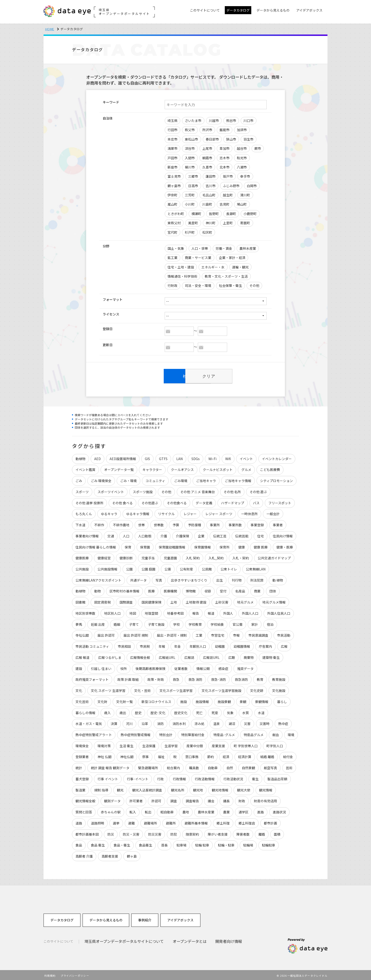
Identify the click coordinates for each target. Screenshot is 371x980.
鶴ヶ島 (132, 855)
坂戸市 (228, 176)
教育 (260, 678)
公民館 (207, 567)
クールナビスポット (218, 468)
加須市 (242, 130)
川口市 (248, 121)
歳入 (107, 711)
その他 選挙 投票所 (89, 501)
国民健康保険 (152, 601)
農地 (186, 811)
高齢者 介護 (84, 855)
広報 (284, 645)
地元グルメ (245, 601)
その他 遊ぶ (258, 490)
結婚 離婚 (267, 756)
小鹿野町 (250, 214)
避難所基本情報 (196, 822)
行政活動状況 (233, 777)
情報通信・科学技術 (182, 276)
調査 (174, 800)
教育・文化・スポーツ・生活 (226, 276)
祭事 (146, 756)
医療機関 (170, 590)
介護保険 (182, 534)
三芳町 (190, 195)
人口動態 (145, 534)
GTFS (163, 457)
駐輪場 (248, 844)
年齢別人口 (198, 645)
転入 (133, 811)
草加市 (225, 148)
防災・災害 (131, 833)
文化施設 (279, 689)
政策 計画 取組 (128, 678)
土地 (174, 601)
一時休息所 (249, 512)
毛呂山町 (209, 195)
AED (97, 457)
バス (256, 501)
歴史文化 (181, 711)
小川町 (190, 204)
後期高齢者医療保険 (151, 667)
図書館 (80, 601)
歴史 (138, 711)
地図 (133, 612)
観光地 (198, 789)
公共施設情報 (107, 567)
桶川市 (190, 167)
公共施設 (82, 567)
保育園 (145, 545)
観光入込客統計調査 (147, 789)
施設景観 (224, 700)
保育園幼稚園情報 (172, 545)
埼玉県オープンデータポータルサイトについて (124, 940)
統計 (79, 766)
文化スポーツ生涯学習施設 (221, 689)
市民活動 (284, 634)
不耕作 (99, 523)
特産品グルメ (254, 733)
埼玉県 (172, 121)
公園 (129, 567)
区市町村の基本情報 (124, 590)
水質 (246, 711)
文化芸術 (82, 700)
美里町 (193, 223)
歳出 (123, 711)
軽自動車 (167, 811)
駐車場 (181, 844)
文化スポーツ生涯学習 (176, 689)
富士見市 (174, 176)
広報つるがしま (110, 656)
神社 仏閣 (104, 756)
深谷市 (190, 148)
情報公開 (203, 667)
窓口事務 (192, 756)
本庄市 (172, 139)
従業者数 (181, 667)
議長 (226, 800)
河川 (129, 722)
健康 (242, 545)
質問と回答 (84, 811)
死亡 (199, 711)
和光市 (242, 158)
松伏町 (207, 232)
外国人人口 (250, 612)
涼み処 (199, 722)
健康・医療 (285, 545)
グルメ (246, 468)
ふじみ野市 (231, 186)
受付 (223, 590)
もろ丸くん (84, 512)
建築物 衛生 (271, 656)
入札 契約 (193, 556)
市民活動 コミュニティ (92, 645)
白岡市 (252, 186)
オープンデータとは (190, 940)
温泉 (216, 722)
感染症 (223, 667)
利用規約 (50, 974)
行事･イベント (138, 777)
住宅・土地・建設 (181, 267)
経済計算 (245, 756)
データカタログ (62, 919)
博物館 (191, 590)
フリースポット (280, 501)
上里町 (228, 223)
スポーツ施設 (143, 490)
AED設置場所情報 (123, 457)
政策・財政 (156, 678)
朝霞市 (207, 158)
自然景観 (248, 766)
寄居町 (245, 223)
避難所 (171, 822)
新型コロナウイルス (157, 700)
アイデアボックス (180, 919)
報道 (211, 612)
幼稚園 (220, 645)
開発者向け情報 (229, 940)
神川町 (211, 223)
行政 (161, 777)
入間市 (190, 158)
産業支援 (218, 744)
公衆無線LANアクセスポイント (98, 579)
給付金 (288, 756)
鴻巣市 (172, 148)
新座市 (172, 167)
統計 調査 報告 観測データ (110, 766)
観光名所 (178, 789)
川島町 (207, 204)
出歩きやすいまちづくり (189, 579)
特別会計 (166, 733)
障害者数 (243, 833)
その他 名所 (232, 490)
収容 (208, 590)
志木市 (225, 158)
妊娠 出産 (98, 623)
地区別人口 (112, 612)
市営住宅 (218, 634)
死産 (215, 711)
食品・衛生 (122, 844)
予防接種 (194, 523)
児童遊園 (170, 556)
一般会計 (273, 512)
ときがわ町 (176, 214)
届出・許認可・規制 (172, 634)
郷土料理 (223, 822)
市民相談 (124, 645)
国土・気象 (176, 248)
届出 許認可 (106, 634)
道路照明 (97, 822)
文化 (79, 689)
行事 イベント (108, 777)
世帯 (142, 523)
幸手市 (245, 176)
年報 (162, 645)
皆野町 (214, 214)
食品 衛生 (98, 844)
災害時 (265, 722)
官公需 (238, 623)
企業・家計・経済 (232, 258)
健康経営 (104, 556)
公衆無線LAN (256, 567)
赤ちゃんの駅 (111, 811)
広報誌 (189, 656)
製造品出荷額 (278, 777)
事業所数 (235, 523)
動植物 (80, 457)
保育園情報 (203, 545)
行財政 (172, 285)
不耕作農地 (121, 523)
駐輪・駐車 (226, 844)
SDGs (196, 457)
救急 (176, 678)
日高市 (193, 186)
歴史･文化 (158, 711)
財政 (242, 800)
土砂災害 (222, 601)
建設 (79, 667)
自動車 (213, 766)
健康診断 (126, 556)
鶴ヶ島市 (174, 186)
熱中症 (283, 722)
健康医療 (82, 556)
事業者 (278, 523)
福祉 (161, 756)
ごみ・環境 (128, 479)
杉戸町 (190, 232)
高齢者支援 (110, 855)
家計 (255, 623)
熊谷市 (231, 121)
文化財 (102, 700)
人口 (126, 534)
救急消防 (241, 678)
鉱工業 (172, 258)
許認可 (157, 800)
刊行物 (237, 579)
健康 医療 (261, 545)
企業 (201, 534)
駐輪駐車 (269, 844)
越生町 (228, 195)
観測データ (112, 800)
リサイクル (167, 512)
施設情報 (202, 700)
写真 (159, 579)
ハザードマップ (233, 501)
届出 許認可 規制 (136, 634)
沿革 (145, 722)
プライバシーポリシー (75, 974)
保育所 (225, 545)
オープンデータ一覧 (119, 468)
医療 (152, 590)
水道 (261, 711)
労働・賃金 (224, 248)
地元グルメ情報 (274, 601)
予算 (176, 523)
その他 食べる (122, 501)
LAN (179, 457)
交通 (111, 534)
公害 (168, 567)
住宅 (261, 534)
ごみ (79, 479)
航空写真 (271, 766)
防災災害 (155, 833)
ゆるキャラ (109, 512)
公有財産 (186, 567)
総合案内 (174, 766)
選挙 (116, 822)
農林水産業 (248, 248)
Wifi (228, 457)
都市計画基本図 (87, 833)
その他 (254, 285)
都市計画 (271, 822)
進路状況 (279, 811)
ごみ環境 (181, 479)
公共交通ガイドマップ (274, 556)
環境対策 (104, 744)
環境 (291, 733)
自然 (230, 766)
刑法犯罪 (257, 579)
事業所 (215, 523)
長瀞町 (231, 214)
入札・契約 (241, 556)
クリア (211, 374)
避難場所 (150, 822)
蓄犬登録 (82, 777)
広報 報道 (82, 656)
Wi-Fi (212, 457)
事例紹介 (145, 919)
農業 (226, 811)
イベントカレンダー (277, 457)
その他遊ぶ (150, 501)
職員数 (194, 766)
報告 (196, 612)
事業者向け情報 (87, 534)
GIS (148, 457)
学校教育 (195, 623)
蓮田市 (211, 176)
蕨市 (258, 148)
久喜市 (207, 167)
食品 (79, 844)
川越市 (214, 121)
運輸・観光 (240, 267)
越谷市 (242, 148)
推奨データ (245, 667)
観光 (120, 789)
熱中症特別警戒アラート (94, 733)
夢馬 (79, 623)
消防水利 (179, 722)
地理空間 (152, 612)
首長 (164, 844)
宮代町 (172, 232)
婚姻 (117, 623)
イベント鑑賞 (85, 468)
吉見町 (225, 204)
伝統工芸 (220, 534)
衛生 (255, 777)
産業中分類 (195, 744)
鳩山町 (242, 204)
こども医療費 (270, 468)
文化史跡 (257, 689)
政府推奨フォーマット (92, 678)
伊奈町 (172, 195)
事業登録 (257, 523)
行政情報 (179, 777)
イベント (247, 457)
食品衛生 (146, 844)
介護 (164, 534)
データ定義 (204, 501)
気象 (230, 711)
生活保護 (149, 744)
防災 (111, 833)
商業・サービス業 (198, 258)
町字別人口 (275, 744)
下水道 (80, 523)
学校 (177, 623)
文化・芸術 (142, 689)
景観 (243, 700)
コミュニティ (156, 479)
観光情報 (266, 789)
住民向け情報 (283, 534)
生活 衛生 (126, 744)
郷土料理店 (247, 822)
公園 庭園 (149, 567)
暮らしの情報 (85, 711)
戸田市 (172, 158)
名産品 (240, 590)
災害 (247, 722)
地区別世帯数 (85, 612)
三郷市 (193, 176)
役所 (124, 667)
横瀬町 (196, 214)
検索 (160, 374)
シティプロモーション (276, 479)
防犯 (174, 833)
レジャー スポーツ (219, 512)
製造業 (80, 789)
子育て (134, 623)
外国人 (228, 612)
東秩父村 (174, 223)
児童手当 (148, 556)
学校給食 (217, 623)
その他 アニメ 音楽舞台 (198, 490)
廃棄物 (249, 656)
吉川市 (211, 186)
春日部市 (212, 139)
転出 (148, 811)
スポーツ (82, 490)
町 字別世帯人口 (246, 744)
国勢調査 (126, 601)
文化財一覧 (124, 700)
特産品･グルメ (224, 733)
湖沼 (232, 722)
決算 (114, 722)
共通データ (138, 579)
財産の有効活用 (266, 800)
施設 (184, 700)
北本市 (225, 167)
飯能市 (225, 130)
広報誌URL (211, 656)
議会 (211, 800)
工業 (199, 634)
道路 (79, 822)
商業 (257, 590)
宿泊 (270, 623)
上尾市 (207, 148)
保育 (128, 545)
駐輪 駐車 (202, 844)
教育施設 (279, 678)
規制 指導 (101, 789)
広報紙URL (167, 656)
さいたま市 (193, 121)
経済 (226, 756)
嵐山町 (172, 204)
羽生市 (248, 139)
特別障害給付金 (193, 733)
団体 (273, 590)
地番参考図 (175, 612)
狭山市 (231, 139)
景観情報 (262, 700)
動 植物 (278, 579)
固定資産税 (102, 601)
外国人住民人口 (279, 612)
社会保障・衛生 (230, 285)
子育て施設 (156, 623)
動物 (97, 590)
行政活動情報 (205, 777)
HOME (50, 29)
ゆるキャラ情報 (138, 512)
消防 (160, 722)
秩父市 (190, 130)
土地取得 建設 (196, 601)
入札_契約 (216, 556)
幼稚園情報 (242, 645)
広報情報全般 (140, 656)
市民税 (145, 645)
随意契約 (192, 833)
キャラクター (152, 468)
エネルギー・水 (213, 267)
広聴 (232, 656)
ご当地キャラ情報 (238, 479)
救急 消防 (195, 678)
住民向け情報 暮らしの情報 (96, 545)
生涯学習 (171, 744)
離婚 (262, 833)
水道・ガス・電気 (89, 722)
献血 (276, 733)
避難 (132, 822)
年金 (177, 645)
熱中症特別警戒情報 (136, 733)
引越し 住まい (101, 667)
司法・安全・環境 (198, 285)
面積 (277, 833)
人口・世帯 (200, 248)
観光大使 (244, 789)
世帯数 (159, 523)
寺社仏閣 (82, 634)
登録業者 (82, 756)
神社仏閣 (127, 756)
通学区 (244, 811)
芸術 (289, 766)
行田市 (172, 130)
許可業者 (136, 800)
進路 (261, 811)
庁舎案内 (266, 645)
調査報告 (192, 800)
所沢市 (207, 130)
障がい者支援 (218, 833)
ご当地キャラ (206, 479)
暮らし (282, 700)
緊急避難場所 (148, 766)
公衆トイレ (229, 567)
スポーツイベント (111, 490)
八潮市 (242, 167)
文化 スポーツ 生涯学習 (108, 689)
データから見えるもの (106, 919)
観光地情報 (220, 789)
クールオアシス (183, 468)
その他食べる (177, 501)
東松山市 (191, 139)
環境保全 (82, 744)
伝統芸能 (242, 534)
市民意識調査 (258, 634)
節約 (211, 756)
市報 (236, 634)
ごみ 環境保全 (101, 479)
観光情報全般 (85, 800)
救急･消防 (219, 678)
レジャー (190, 512)
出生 (220, 579)
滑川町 (245, 195)
